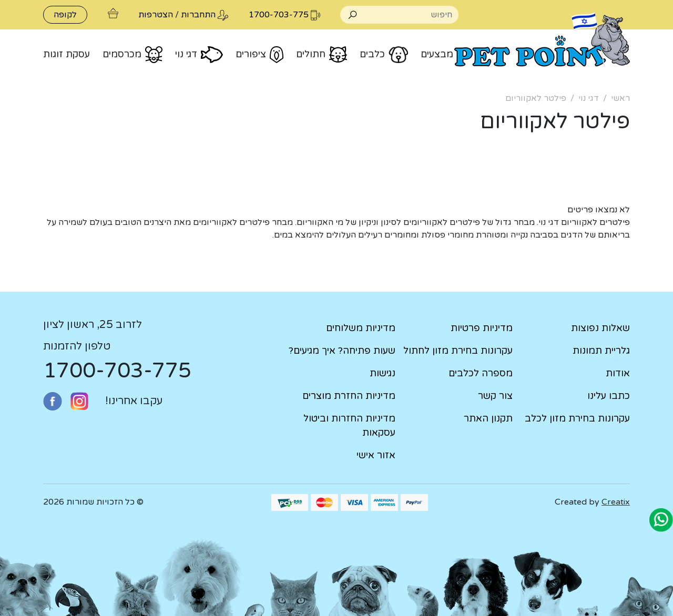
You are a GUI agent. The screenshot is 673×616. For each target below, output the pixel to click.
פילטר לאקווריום (536, 98)
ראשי (620, 98)
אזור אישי (376, 455)
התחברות (198, 15)
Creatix (616, 502)
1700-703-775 (117, 371)
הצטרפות (156, 15)
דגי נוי (589, 98)
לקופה (65, 15)
